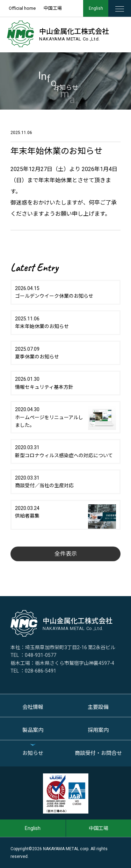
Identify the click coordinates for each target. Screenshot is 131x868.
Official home (22, 8)
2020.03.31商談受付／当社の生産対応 (44, 482)
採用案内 (98, 730)
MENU (123, 9)
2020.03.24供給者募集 (65, 514)
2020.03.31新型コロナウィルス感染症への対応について (64, 451)
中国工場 (53, 8)
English (96, 8)
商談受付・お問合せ (98, 753)
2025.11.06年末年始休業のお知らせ (42, 322)
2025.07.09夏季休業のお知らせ (37, 353)
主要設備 (98, 707)
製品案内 (33, 730)
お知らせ (33, 753)
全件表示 (66, 554)
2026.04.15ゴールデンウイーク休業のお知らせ (54, 292)
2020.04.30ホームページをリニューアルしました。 (65, 418)
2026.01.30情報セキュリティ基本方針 (44, 383)
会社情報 (33, 707)
